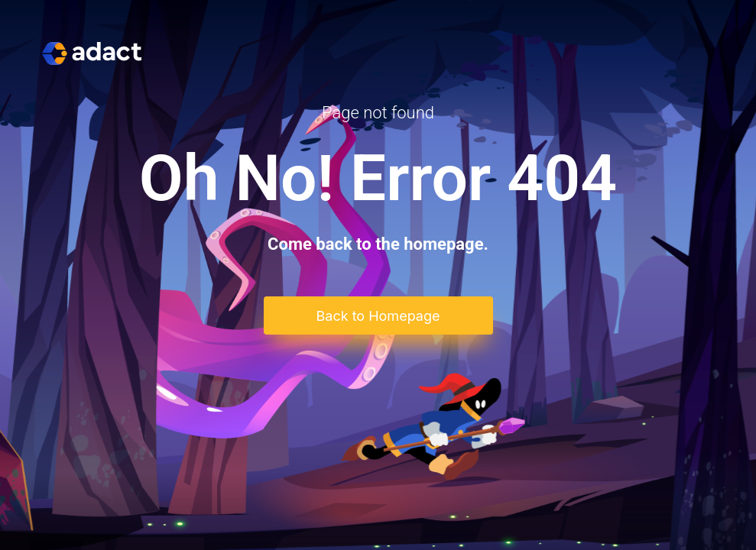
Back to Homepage (378, 316)
